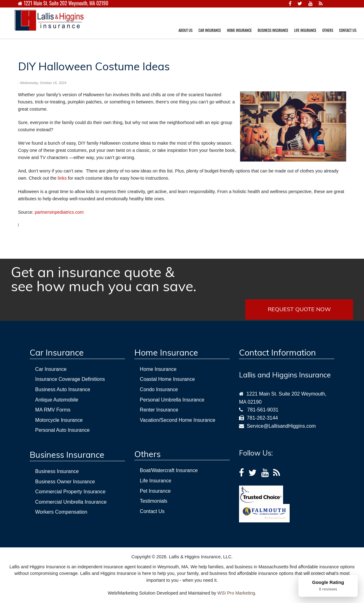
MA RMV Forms (53, 410)
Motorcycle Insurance (59, 420)
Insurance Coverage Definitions (70, 379)
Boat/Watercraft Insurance (169, 470)
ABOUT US (185, 30)
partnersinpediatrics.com (59, 212)
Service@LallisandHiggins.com (280, 426)
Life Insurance (156, 481)
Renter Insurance (159, 410)
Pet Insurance (155, 491)
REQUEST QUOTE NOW (299, 309)
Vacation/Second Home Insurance (178, 420)
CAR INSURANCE (210, 30)
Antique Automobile (57, 400)
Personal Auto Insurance (62, 430)
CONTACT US (348, 30)
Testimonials (154, 501)
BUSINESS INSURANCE (273, 30)
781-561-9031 (263, 410)
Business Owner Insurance (65, 482)
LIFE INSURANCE (305, 30)
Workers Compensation (61, 512)
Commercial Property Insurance (70, 492)
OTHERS (328, 30)
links (62, 178)
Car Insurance (51, 369)
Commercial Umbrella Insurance (71, 502)
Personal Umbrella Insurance (172, 400)
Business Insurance (57, 471)
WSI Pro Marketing (236, 593)
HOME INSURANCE (239, 30)
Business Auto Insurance (63, 389)
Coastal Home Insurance (167, 379)
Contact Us (152, 511)
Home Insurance (158, 369)
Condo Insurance (159, 389)
